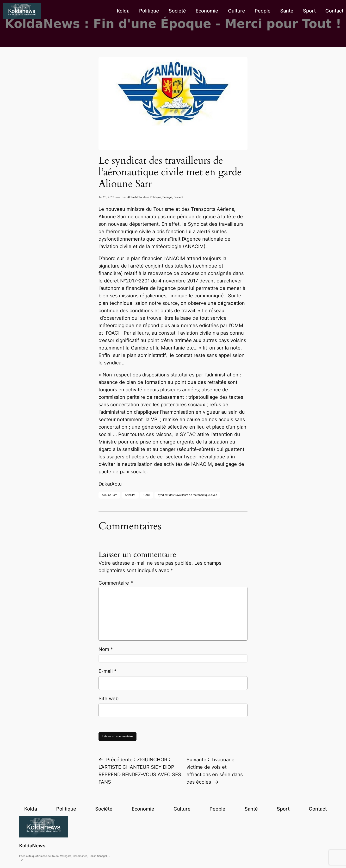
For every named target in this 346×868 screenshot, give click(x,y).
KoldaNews (32, 846)
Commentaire (116, 583)
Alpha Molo (135, 197)
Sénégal (167, 197)
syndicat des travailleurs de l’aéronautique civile (187, 495)
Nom (106, 649)
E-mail (108, 671)
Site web (108, 699)
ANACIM (130, 495)
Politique (155, 197)
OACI (147, 495)
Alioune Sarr (109, 495)
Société (178, 197)
